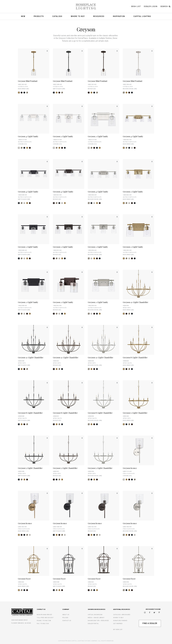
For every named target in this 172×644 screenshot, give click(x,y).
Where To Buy (78, 16)
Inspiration (119, 16)
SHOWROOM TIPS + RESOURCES (98, 621)
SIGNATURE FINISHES (120, 621)
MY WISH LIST (118, 630)
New (23, 16)
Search (165, 6)
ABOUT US (66, 615)
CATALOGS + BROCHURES (122, 615)
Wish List (136, 6)
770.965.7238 (47, 621)
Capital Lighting (142, 16)
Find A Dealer (150, 623)
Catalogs (57, 16)
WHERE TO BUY (118, 618)
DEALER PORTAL (93, 624)
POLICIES (65, 618)
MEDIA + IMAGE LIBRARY (96, 618)
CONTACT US (67, 621)
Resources (99, 16)
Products (39, 16)
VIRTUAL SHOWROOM (95, 615)
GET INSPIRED (118, 624)
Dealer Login (151, 6)
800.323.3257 (49, 618)
